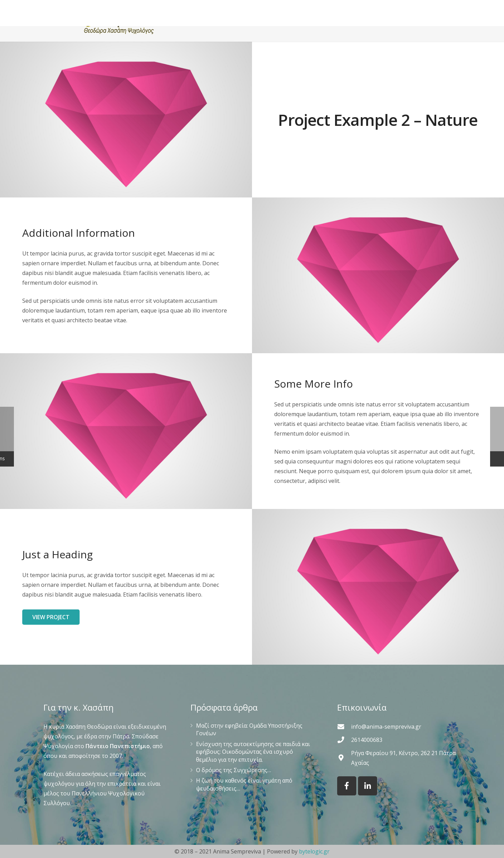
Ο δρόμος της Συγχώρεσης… (234, 770)
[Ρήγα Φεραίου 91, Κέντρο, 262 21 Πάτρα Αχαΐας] (344, 758)
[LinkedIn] (368, 786)
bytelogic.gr (314, 851)
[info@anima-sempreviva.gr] (344, 726)
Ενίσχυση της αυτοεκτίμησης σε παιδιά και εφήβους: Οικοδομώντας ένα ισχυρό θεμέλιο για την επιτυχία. (253, 752)
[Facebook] (347, 786)
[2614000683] (344, 740)
